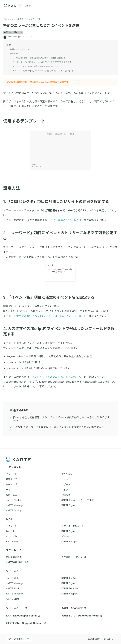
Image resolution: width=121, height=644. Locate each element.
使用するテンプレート (26, 121)
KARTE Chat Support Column (26, 623)
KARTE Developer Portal (23, 616)
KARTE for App (69, 578)
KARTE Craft (12, 599)
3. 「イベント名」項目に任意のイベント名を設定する (51, 297)
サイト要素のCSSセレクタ (66, 220)
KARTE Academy (15, 594)
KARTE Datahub (70, 588)
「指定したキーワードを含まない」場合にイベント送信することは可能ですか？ (59, 427)
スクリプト (36, 19)
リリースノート (16, 608)
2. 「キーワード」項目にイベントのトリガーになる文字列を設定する (42, 62)
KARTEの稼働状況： (19, 639)
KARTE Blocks (13, 588)
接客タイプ (23, 19)
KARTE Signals (69, 583)
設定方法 (14, 188)
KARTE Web (12, 578)
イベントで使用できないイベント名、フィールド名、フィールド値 (42, 316)
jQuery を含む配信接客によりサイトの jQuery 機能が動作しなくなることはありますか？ (61, 419)
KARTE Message (15, 583)
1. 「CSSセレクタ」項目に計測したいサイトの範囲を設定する (58, 202)
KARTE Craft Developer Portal (82, 616)
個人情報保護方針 (94, 639)
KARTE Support (69, 594)
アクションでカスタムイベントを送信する (56, 377)
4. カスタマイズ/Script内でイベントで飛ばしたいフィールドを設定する (43, 71)
